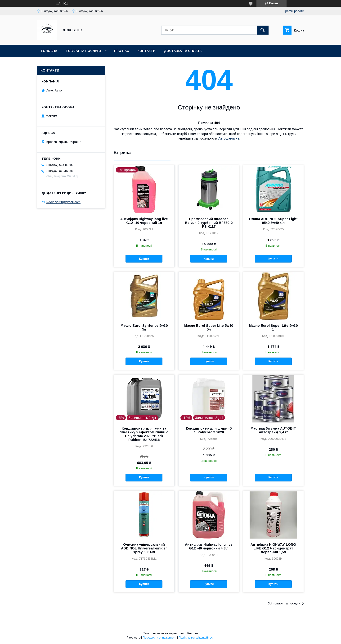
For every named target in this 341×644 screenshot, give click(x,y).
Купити (144, 259)
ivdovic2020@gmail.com (63, 202)
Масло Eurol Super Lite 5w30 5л (273, 327)
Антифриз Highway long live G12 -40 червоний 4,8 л (209, 546)
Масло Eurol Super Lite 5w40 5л (209, 327)
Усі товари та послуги (284, 603)
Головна (49, 51)
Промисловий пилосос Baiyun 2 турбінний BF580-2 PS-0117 (209, 223)
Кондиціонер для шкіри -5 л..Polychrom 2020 (209, 430)
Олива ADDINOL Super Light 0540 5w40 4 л (273, 221)
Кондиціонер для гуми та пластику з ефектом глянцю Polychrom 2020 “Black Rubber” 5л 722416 (144, 434)
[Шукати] (263, 30)
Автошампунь (229, 138)
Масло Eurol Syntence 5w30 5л (144, 327)
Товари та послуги (83, 51)
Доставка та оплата (183, 51)
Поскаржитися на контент (159, 638)
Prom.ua (193, 633)
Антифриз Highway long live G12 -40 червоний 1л (144, 221)
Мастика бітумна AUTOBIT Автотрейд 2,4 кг (273, 430)
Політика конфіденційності (197, 638)
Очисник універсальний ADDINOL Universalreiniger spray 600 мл (144, 548)
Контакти (146, 51)
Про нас (122, 51)
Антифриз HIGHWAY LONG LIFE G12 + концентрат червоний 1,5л (273, 548)
